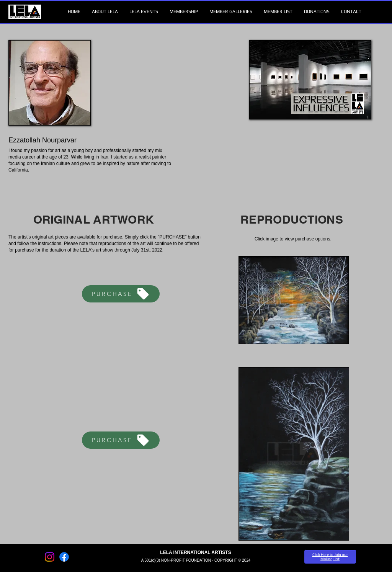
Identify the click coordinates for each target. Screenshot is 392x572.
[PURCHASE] (121, 294)
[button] (105, 12)
